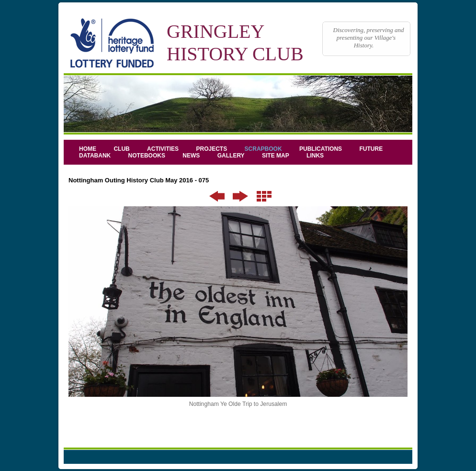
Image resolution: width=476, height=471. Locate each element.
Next (241, 196)
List (264, 196)
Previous (217, 196)
